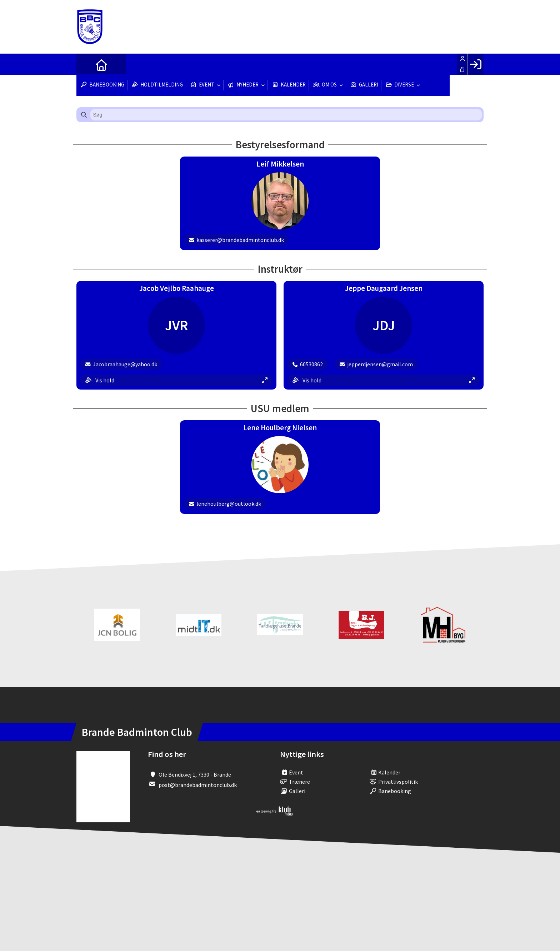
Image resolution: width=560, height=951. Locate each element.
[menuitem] (87, 64)
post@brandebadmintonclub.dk (198, 785)
